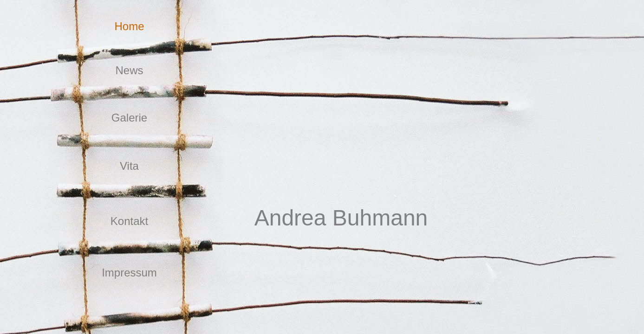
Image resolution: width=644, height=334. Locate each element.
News (129, 70)
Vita (129, 166)
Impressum (129, 273)
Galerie (129, 118)
